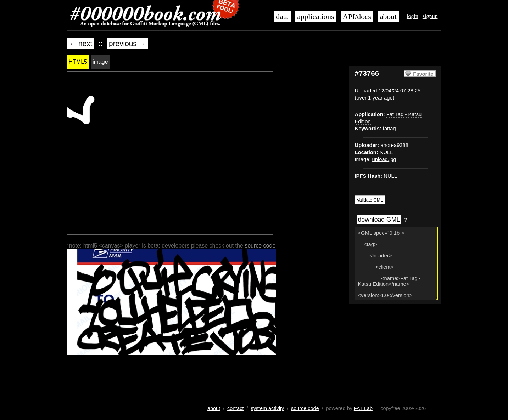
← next (81, 43)
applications (316, 17)
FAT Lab (363, 408)
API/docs (357, 17)
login (412, 16)
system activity (267, 408)
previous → (127, 43)
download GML (379, 220)
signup (430, 16)
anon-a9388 (394, 145)
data (282, 17)
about (388, 17)
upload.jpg (384, 159)
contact (235, 408)
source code (260, 246)
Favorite (423, 74)
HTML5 (78, 62)
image (100, 62)
